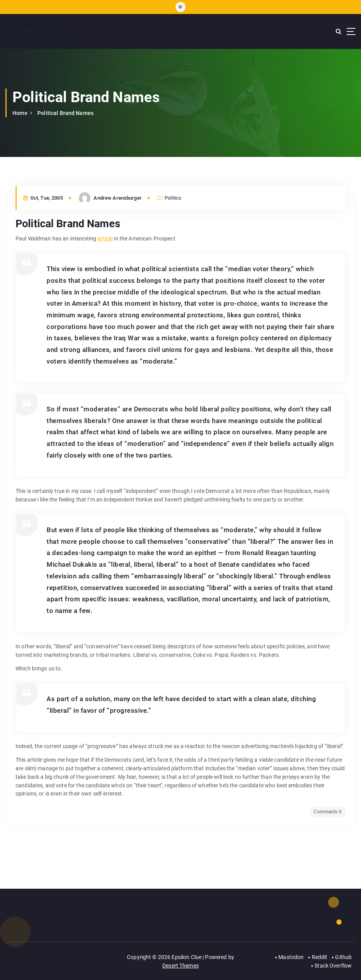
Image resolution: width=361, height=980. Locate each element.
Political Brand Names (65, 113)
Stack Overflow (333, 966)
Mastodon (291, 957)
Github (343, 957)
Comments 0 (327, 812)
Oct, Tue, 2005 (43, 198)
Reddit (320, 957)
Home (20, 113)
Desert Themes (180, 966)
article (105, 238)
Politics (173, 198)
